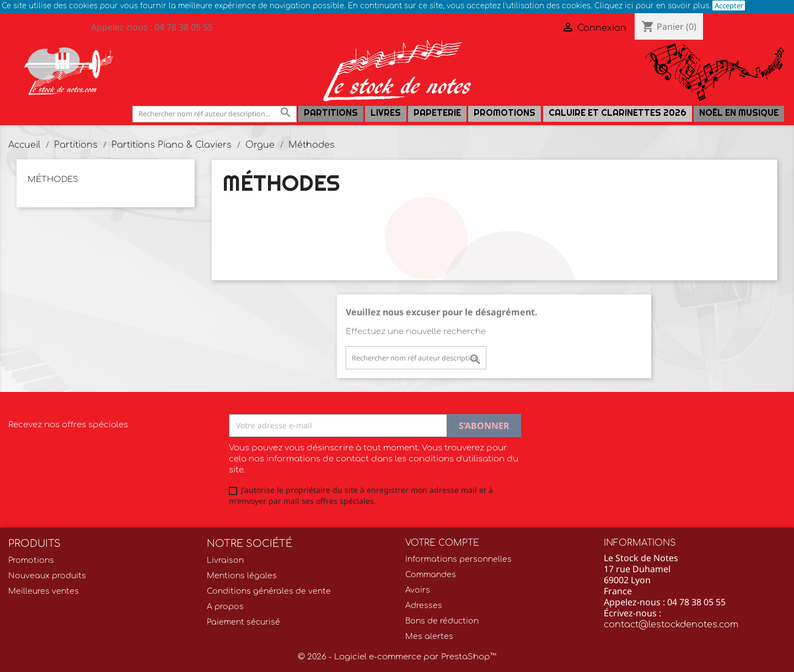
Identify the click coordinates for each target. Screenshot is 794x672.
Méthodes (53, 179)
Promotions (505, 113)
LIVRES (386, 113)
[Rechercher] (214, 114)
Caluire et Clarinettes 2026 (618, 113)
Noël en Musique (739, 113)
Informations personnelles (458, 559)
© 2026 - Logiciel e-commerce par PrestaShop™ (397, 657)
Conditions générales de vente (269, 591)
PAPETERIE (437, 113)
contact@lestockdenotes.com (671, 625)
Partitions (331, 113)
